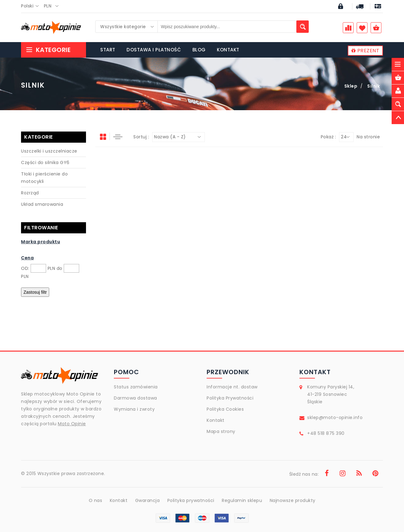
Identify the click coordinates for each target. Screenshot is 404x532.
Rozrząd (30, 193)
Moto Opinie (72, 424)
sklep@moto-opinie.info (335, 417)
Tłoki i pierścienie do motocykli (44, 178)
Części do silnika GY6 (45, 162)
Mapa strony (221, 431)
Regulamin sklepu (242, 500)
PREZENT (365, 51)
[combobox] (32, 6)
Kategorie (48, 50)
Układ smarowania (42, 204)
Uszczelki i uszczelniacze (49, 151)
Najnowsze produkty (293, 500)
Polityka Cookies (225, 409)
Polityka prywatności (191, 500)
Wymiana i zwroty (134, 409)
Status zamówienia (136, 387)
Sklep (351, 86)
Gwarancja (148, 500)
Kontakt (216, 420)
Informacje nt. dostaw (232, 387)
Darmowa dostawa (135, 398)
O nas (96, 500)
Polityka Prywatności (230, 398)
